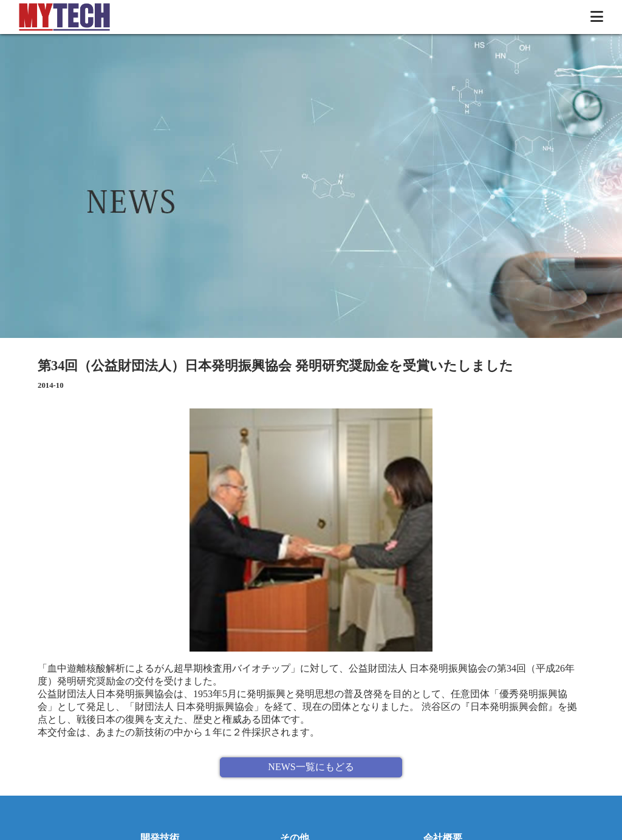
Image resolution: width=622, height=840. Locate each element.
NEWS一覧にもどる (311, 767)
